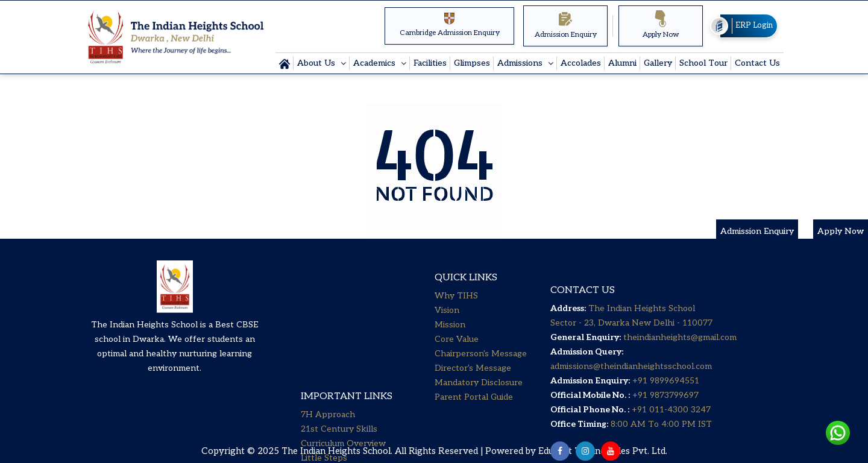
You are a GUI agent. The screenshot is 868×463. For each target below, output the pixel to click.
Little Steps (324, 344)
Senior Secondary (335, 387)
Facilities (430, 63)
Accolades (581, 63)
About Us (317, 63)
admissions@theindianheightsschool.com (631, 394)
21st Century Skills (339, 315)
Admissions (521, 63)
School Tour (703, 63)
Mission (450, 342)
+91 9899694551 (666, 408)
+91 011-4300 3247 (670, 437)
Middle (314, 373)
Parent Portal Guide (474, 414)
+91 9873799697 (664, 423)
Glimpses (472, 63)
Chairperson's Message (481, 371)
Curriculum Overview (343, 329)
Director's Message (473, 386)
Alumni (622, 63)
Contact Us (757, 63)
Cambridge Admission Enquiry (450, 24)
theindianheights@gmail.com (680, 365)
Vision (447, 328)
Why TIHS (456, 313)
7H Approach (328, 301)
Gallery (658, 63)
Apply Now (661, 24)
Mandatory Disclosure (479, 400)
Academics (376, 63)
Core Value (457, 357)
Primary (316, 358)
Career (314, 402)
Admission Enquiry (566, 24)
